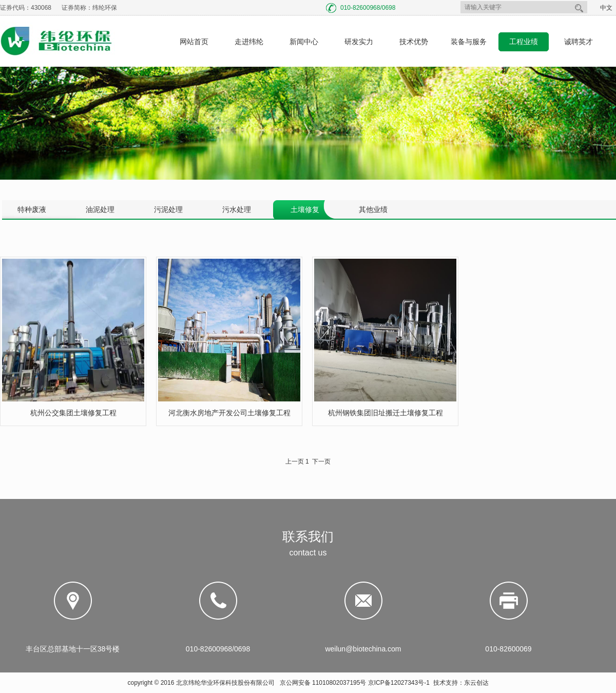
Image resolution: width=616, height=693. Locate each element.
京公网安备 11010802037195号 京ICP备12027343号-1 (355, 683)
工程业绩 (524, 42)
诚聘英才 (579, 42)
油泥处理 (100, 209)
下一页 (321, 461)
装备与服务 (469, 42)
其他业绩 (373, 209)
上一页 (295, 461)
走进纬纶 (249, 42)
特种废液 (32, 209)
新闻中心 (304, 42)
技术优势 (414, 42)
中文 (606, 8)
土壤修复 (305, 209)
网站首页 (194, 42)
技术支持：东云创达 (461, 683)
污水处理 (237, 209)
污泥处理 (168, 209)
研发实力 (359, 42)
